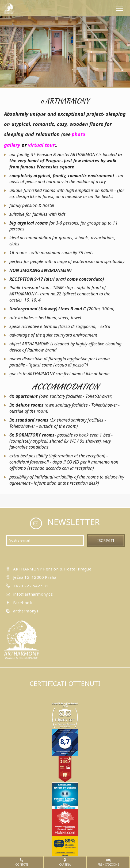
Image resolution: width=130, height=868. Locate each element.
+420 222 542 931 (31, 586)
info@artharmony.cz (33, 594)
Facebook (23, 603)
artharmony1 (26, 611)
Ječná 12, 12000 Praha (35, 577)
